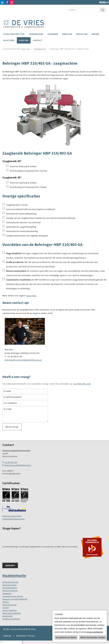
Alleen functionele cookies (93, 637)
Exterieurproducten (10, 591)
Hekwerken (7, 593)
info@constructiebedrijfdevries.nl (17, 465)
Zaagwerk (53, 34)
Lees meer (31, 296)
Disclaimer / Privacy (26, 636)
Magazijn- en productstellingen (15, 599)
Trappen (6, 608)
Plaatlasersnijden (9, 585)
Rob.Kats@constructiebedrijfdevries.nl (23, 360)
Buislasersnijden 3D (10, 582)
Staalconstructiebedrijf (12, 613)
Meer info (10, 565)
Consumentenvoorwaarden (14, 519)
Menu (103, 2)
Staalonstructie (14, 575)
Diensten (67, 34)
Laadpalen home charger (13, 596)
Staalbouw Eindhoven (11, 619)
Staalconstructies (14, 34)
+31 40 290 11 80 (11, 462)
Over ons (24, 40)
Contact (38, 40)
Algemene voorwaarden (12, 516)
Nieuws (95, 34)
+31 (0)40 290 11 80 (82, 384)
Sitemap (7, 636)
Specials (6, 602)
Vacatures (9, 40)
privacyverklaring (95, 632)
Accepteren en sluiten (66, 637)
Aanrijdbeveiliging (10, 588)
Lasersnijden (36, 34)
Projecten (82, 34)
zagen (55, 72)
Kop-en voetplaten (10, 610)
